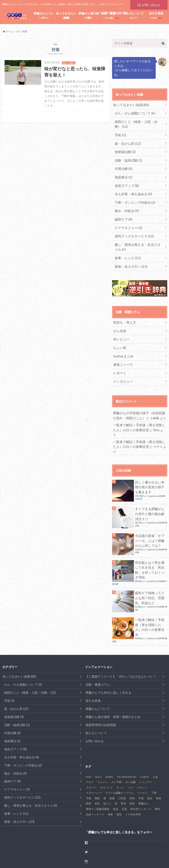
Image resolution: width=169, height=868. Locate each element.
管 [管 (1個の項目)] (116, 775)
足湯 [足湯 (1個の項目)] (124, 781)
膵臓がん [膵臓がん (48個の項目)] (144, 775)
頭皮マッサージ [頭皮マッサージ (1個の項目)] (95, 786)
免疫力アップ (126, 182)
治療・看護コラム (98, 656)
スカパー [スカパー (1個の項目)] (91, 759)
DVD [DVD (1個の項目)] (89, 748)
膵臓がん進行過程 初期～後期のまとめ (113, 689)
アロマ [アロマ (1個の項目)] (90, 754)
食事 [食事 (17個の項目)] (110, 786)
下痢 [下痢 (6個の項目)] (154, 765)
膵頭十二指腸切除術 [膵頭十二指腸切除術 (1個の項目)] (98, 781)
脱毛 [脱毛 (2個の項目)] (132, 775)
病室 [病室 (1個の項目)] (89, 775)
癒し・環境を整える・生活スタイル (139, 241)
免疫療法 (123, 174)
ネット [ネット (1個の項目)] (120, 759)
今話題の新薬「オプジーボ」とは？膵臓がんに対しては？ (150, 519)
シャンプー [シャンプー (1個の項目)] (146, 754)
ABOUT (134, 15)
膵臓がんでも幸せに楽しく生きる (108, 664)
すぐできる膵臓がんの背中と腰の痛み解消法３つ (150, 493)
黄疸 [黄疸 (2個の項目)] (119, 786)
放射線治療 (124, 150)
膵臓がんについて (98, 681)
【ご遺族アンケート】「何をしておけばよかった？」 (122, 648)
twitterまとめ (123, 347)
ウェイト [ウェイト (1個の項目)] (102, 754)
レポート (119, 363)
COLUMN (111, 15)
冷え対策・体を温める (132, 190)
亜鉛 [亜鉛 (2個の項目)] (97, 770)
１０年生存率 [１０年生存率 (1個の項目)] (133, 786)
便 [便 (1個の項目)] (105, 770)
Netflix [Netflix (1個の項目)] (109, 748)
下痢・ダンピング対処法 (134, 198)
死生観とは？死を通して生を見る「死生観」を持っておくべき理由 (150, 546)
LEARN (66, 15)
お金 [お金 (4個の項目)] (155, 748)
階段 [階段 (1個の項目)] (157, 781)
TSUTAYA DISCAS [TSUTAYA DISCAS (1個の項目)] (126, 748)
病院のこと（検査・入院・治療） (138, 123)
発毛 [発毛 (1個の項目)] (97, 775)
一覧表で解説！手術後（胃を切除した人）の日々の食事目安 (150, 600)
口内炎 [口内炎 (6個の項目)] (122, 770)
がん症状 (119, 323)
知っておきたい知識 (130, 104)
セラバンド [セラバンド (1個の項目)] (106, 759)
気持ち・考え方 (124, 315)
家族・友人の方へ (130, 259)
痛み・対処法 (126, 206)
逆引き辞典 (93, 672)
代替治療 (123, 166)
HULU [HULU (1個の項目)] (98, 748)
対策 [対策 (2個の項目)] (132, 770)
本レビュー (121, 331)
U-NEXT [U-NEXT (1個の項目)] (145, 748)
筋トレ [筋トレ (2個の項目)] (107, 775)
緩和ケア (123, 214)
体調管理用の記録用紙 (101, 697)
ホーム (6, 857)
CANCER (44, 15)
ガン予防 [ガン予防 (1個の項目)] (116, 754)
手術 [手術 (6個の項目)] (141, 770)
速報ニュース (122, 355)
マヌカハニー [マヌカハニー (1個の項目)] (94, 765)
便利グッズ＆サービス (133, 230)
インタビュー (122, 372)
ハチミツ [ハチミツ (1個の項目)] (142, 759)
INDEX (156, 15)
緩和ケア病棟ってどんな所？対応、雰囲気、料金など (150, 573)
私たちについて (96, 705)
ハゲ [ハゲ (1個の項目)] (130, 759)
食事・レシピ (127, 251)
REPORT (89, 15)
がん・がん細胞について (134, 113)
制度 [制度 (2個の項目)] (112, 770)
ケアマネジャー (127, 222)
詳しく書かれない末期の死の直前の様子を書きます (150, 466)
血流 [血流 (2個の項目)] (116, 781)
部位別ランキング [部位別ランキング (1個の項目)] (141, 781)
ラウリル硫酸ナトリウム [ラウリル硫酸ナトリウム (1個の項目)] (119, 765)
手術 (120, 134)
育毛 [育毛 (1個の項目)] (123, 775)
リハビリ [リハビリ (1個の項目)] (143, 765)
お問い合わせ (149, 4)
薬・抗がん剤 (127, 142)
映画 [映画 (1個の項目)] (159, 770)
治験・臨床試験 (127, 158)
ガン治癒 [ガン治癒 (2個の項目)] (130, 754)
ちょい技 (119, 339)
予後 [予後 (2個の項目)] (89, 770)
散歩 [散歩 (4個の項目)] (150, 770)
